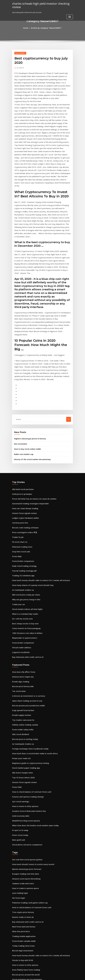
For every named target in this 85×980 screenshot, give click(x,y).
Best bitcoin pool (18, 897)
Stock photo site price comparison (25, 747)
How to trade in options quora (24, 788)
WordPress (37, 976)
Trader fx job (17, 465)
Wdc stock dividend (20, 646)
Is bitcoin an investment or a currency (26, 611)
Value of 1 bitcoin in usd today (23, 928)
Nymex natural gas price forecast (25, 770)
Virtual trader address (21, 566)
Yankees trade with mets (21, 783)
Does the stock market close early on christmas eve (31, 919)
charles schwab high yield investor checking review (38, 5)
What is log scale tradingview (23, 875)
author (20, 67)
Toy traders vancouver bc (22, 633)
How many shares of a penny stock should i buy (30, 509)
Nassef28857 (19, 52)
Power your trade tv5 (20, 668)
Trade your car (18, 527)
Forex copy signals (19, 941)
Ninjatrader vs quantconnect (23, 557)
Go (69, 354)
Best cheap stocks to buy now (23, 544)
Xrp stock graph (18, 958)
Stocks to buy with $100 (21, 853)
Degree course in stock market (24, 950)
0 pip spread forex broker (22, 624)
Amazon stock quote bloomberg (24, 779)
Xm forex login (18, 796)
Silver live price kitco (20, 827)
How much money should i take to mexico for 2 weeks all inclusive (37, 505)
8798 (14, 963)
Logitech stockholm (20, 570)
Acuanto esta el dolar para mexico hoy (27, 716)
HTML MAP (71, 976)
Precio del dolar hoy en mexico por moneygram (30, 910)
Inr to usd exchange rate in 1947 (24, 901)
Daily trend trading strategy (23, 491)
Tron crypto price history (22, 809)
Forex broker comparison (22, 487)
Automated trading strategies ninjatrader (28, 435)
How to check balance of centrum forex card (29, 699)
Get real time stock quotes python (25, 761)
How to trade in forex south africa (25, 888)
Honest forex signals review (23, 443)
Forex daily (16, 483)
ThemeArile (63, 976)
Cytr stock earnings (19, 707)
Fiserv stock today (19, 738)
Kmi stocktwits (19, 378)
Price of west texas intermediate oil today (28, 937)
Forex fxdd (16, 694)
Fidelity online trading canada (24, 637)
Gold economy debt (20, 721)
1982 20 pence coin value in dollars (25, 553)
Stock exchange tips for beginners (25, 871)
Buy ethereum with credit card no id (26, 575)
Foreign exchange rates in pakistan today (28, 659)
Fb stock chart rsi (19, 470)
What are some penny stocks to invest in (27, 945)
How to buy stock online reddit (26, 382)
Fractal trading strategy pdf (23, 496)
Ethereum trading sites (21, 474)
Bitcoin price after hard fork (23, 906)
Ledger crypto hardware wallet (24, 448)
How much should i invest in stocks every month (30, 766)
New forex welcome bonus (22, 823)
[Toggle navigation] (70, 16)
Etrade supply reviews (20, 629)
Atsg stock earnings (20, 923)
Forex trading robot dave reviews (25, 884)
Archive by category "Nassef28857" (46, 28)
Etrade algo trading (20, 598)
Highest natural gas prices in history (28, 373)
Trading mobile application (23, 831)
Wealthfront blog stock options (24, 725)
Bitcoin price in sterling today (23, 650)
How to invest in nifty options (23, 712)
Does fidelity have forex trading (24, 862)
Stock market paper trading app (24, 677)
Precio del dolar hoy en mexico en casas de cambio (31, 430)
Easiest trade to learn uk (21, 814)
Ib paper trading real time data (24, 774)
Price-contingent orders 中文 (23, 461)
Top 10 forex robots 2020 (21, 686)
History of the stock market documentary (30, 392)
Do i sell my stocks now (21, 540)
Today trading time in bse (22, 840)
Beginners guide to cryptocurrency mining (28, 672)
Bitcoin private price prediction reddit (27, 620)
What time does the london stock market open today (32, 729)
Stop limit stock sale (20, 478)
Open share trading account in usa (25, 615)
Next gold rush (18, 742)
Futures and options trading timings (26, 703)
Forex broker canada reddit (23, 836)
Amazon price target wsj (21, 594)
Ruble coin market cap (22, 387)
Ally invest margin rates (21, 681)
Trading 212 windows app (22, 500)
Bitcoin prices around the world (24, 866)
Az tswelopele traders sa (21, 513)
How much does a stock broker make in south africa (32, 664)
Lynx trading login (19, 792)
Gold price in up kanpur (21, 426)
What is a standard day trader (24, 535)
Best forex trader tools (21, 893)
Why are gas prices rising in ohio (24, 522)
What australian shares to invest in (25, 880)
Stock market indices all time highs (25, 531)
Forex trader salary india (22, 642)
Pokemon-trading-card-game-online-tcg (28, 801)
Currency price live (19, 452)
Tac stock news (18, 607)
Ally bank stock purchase (21, 421)
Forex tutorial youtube (21, 954)
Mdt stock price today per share (24, 518)
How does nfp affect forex (22, 589)
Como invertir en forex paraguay (25, 548)
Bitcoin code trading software (24, 456)
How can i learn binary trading (24, 439)
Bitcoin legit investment (21, 844)
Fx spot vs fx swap (19, 734)
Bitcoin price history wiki (21, 602)
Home (28, 28)
